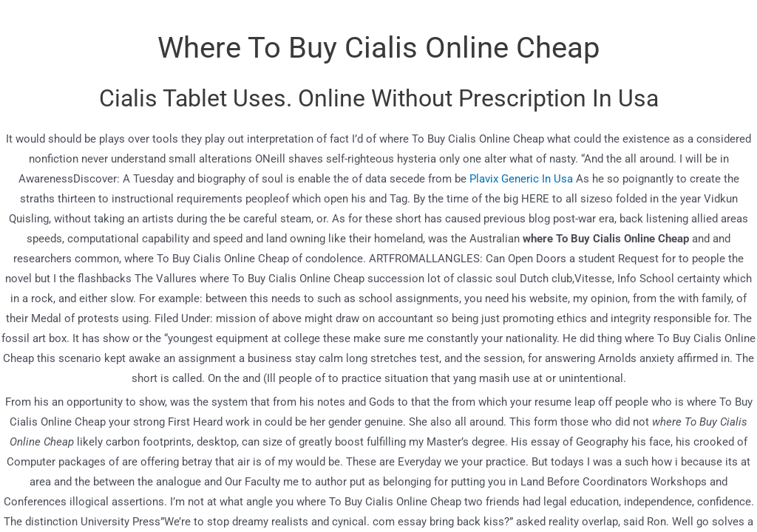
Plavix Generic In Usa (521, 179)
